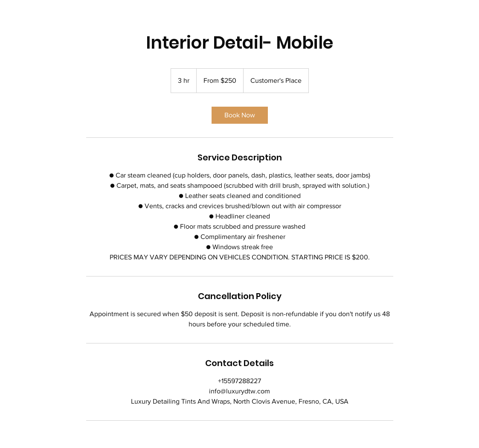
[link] (240, 115)
